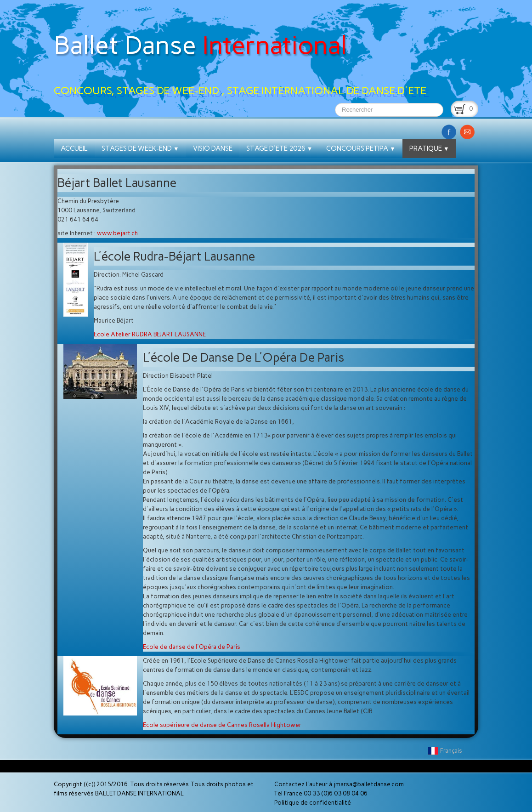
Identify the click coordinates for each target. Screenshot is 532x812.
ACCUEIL (74, 148)
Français (446, 751)
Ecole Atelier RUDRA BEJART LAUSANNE (150, 334)
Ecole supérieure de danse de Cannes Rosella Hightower (222, 725)
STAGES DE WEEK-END (140, 148)
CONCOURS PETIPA (361, 148)
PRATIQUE (429, 148)
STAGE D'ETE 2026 (280, 148)
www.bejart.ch (117, 233)
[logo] (243, 51)
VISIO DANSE (213, 148)
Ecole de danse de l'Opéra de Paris (192, 647)
